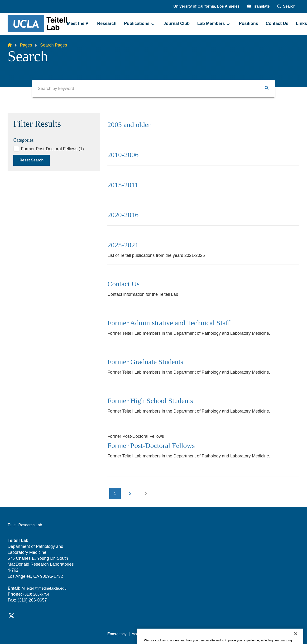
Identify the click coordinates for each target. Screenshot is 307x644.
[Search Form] (286, 6)
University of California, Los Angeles (207, 6)
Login (254, 634)
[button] (258, 6)
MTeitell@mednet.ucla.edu (44, 588)
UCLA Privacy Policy (175, 634)
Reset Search (31, 160)
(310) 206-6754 (36, 594)
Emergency (117, 634)
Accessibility (142, 634)
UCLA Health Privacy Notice (221, 634)
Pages (26, 45)
